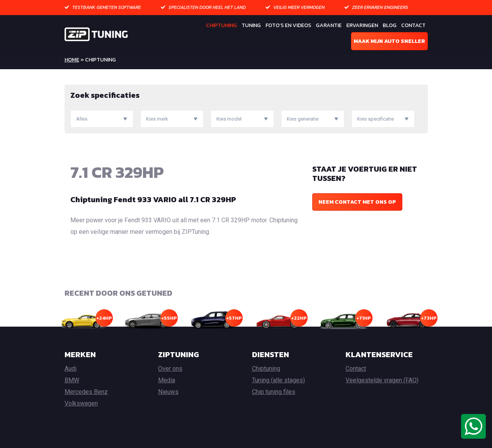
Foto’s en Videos (288, 25)
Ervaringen (362, 25)
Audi (71, 369)
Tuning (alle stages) (278, 380)
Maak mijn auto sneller (389, 41)
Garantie (329, 25)
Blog (390, 25)
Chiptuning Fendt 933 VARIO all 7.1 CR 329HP (153, 199)
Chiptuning (221, 25)
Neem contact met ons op (357, 202)
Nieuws (168, 392)
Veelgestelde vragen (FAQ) (382, 380)
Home (72, 60)
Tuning (251, 25)
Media (167, 380)
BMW (72, 380)
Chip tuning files (274, 392)
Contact (413, 25)
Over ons (170, 369)
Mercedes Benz (86, 392)
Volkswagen (81, 403)
